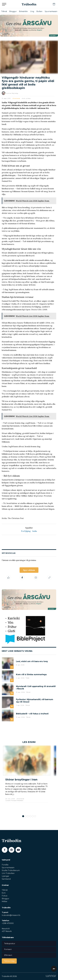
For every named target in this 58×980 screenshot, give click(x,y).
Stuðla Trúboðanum (11, 870)
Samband (6, 879)
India (35, 531)
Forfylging (26, 531)
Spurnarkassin (51, 11)
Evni (4, 893)
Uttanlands (16, 98)
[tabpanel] (27, 779)
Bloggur (13, 11)
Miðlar (5, 901)
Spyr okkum (29, 570)
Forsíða (5, 865)
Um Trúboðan (8, 873)
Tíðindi (4, 11)
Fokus (5, 896)
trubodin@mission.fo (11, 915)
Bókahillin (23, 11)
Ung (32, 11)
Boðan (39, 11)
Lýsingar (5, 876)
